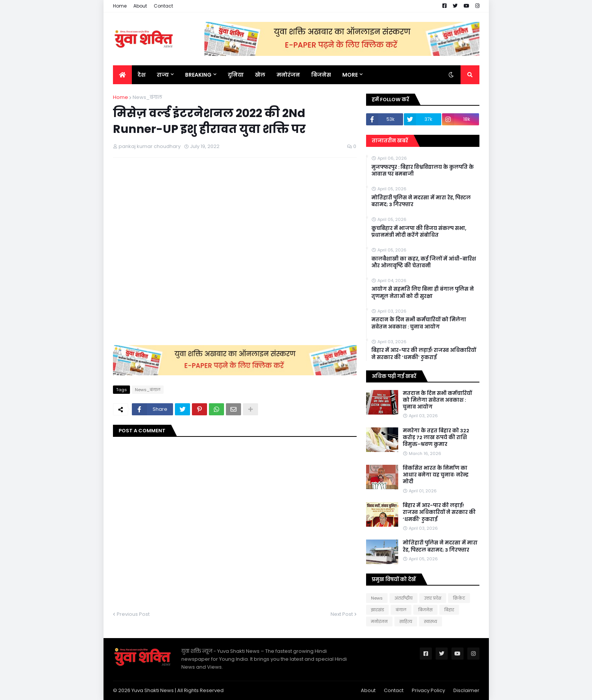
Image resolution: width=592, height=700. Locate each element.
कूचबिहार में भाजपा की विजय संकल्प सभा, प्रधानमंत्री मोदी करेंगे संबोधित (419, 232)
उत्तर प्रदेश (433, 598)
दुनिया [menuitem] (236, 75)
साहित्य (406, 621)
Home (120, 6)
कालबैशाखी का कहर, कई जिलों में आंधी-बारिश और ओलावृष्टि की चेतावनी (424, 262)
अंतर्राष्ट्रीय (403, 598)
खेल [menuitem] (260, 75)
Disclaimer (466, 690)
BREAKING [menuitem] (198, 75)
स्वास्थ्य (430, 621)
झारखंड (377, 610)
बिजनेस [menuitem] (321, 75)
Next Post (342, 614)
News (377, 598)
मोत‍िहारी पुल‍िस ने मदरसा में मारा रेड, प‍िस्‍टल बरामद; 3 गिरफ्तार (421, 201)
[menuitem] (122, 75)
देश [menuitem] (141, 75)
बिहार (449, 610)
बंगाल (401, 610)
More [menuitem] (350, 75)
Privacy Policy (428, 690)
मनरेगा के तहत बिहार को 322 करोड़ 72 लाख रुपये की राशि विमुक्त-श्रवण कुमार (436, 438)
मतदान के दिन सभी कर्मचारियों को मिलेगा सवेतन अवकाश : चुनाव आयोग (419, 323)
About (140, 6)
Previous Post (133, 614)
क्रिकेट (459, 598)
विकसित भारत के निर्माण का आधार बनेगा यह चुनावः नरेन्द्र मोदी (436, 475)
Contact (163, 6)
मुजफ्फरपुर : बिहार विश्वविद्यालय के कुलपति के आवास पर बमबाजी (423, 171)
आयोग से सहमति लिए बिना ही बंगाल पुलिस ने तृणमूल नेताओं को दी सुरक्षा (423, 293)
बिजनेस (425, 610)
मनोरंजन (379, 621)
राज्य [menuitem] (163, 75)
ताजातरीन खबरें (390, 141)
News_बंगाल (147, 97)
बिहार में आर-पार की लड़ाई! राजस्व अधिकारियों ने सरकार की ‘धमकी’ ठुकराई (424, 354)
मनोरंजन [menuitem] (288, 75)
